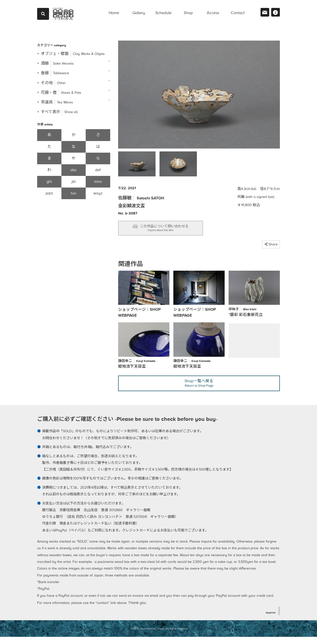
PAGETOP (270, 620)
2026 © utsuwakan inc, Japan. (148, 635)
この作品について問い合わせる (170, 230)
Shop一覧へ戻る (199, 389)
